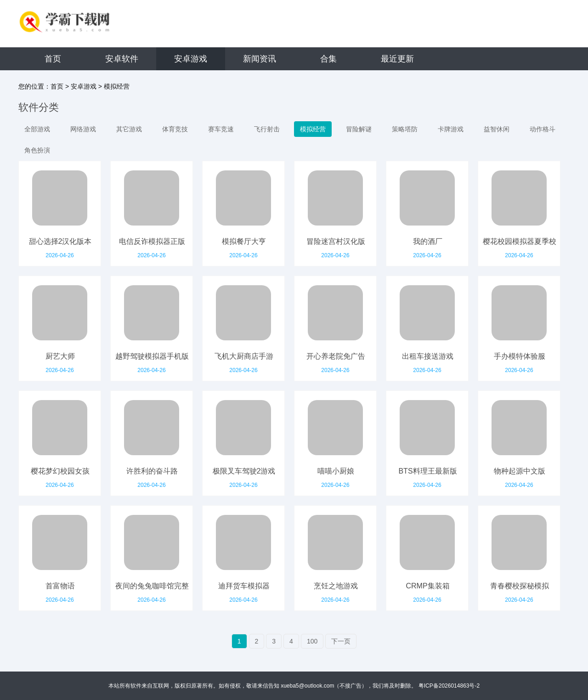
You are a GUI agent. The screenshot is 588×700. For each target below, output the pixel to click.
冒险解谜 (359, 129)
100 (312, 641)
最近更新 (397, 59)
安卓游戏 (191, 59)
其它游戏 (129, 129)
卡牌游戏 (451, 129)
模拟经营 (117, 86)
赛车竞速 (221, 129)
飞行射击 (267, 129)
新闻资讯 (260, 59)
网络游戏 (83, 129)
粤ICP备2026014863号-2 (449, 686)
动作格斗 (543, 129)
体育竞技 (175, 129)
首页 (53, 59)
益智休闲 (497, 129)
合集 (328, 59)
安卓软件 (122, 59)
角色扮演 (37, 150)
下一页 (341, 641)
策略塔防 (405, 129)
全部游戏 (37, 129)
